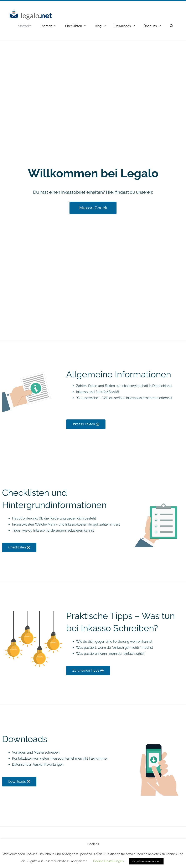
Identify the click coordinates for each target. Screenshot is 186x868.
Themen (50, 26)
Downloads (127, 26)
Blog (103, 26)
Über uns (154, 26)
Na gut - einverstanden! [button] (146, 861)
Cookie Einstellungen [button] (108, 861)
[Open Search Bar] (172, 26)
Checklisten (78, 26)
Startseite (25, 26)
